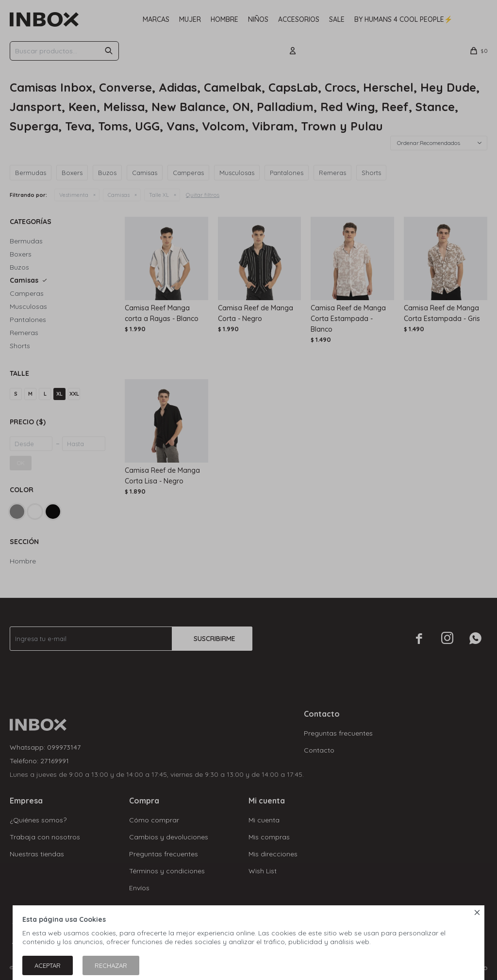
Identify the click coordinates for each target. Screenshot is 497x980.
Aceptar (48, 965)
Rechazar (111, 965)
